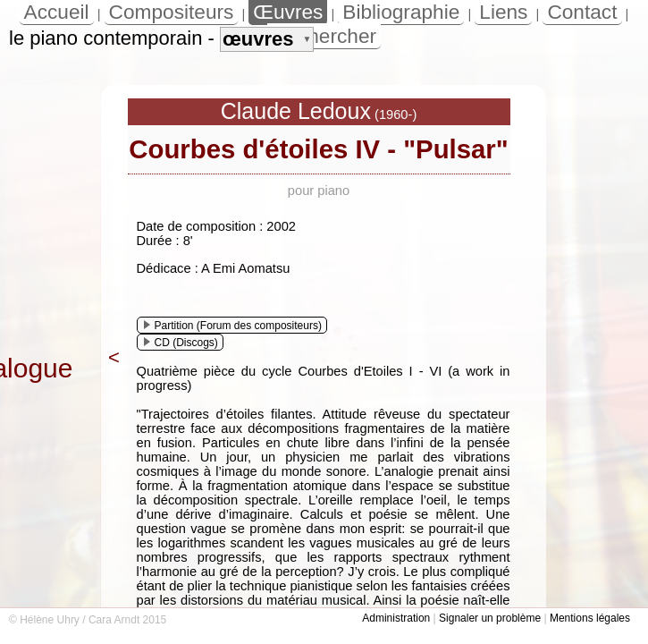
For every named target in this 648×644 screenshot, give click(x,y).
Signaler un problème (490, 618)
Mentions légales (590, 618)
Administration (396, 618)
